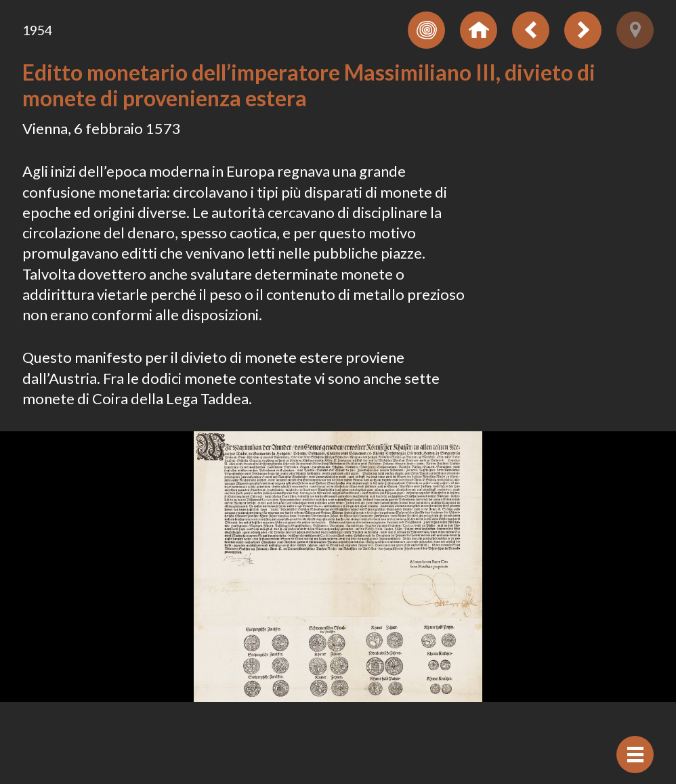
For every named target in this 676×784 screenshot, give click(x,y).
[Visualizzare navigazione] (635, 755)
